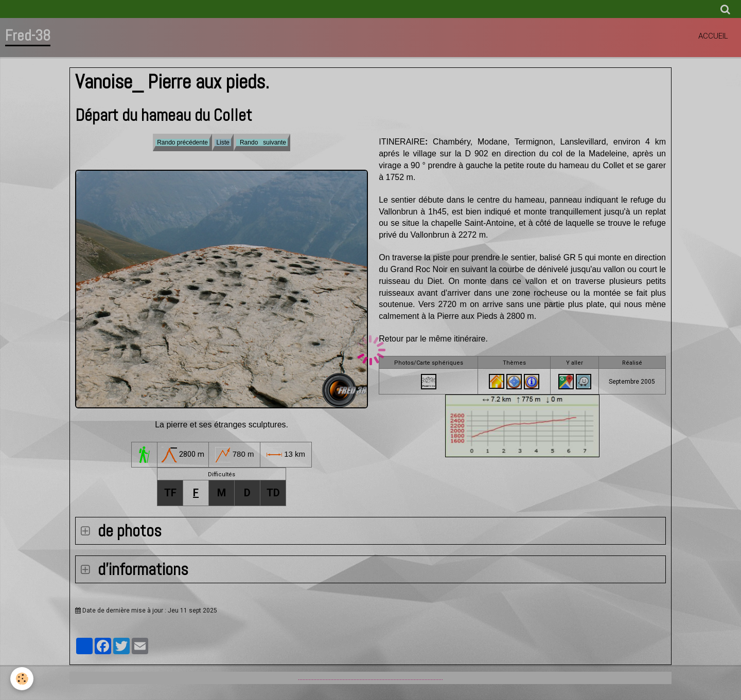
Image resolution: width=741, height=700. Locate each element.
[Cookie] (22, 679)
